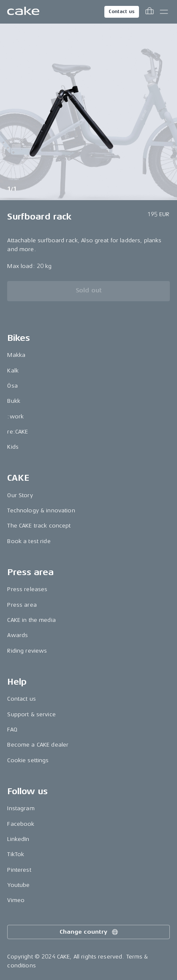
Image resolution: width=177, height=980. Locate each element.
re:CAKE (18, 432)
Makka (16, 355)
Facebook (21, 824)
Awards (18, 635)
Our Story (20, 495)
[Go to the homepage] (23, 12)
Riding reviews (27, 651)
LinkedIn (18, 839)
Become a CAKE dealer (38, 745)
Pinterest (19, 870)
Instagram (21, 808)
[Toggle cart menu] (150, 12)
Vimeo (16, 900)
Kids (13, 447)
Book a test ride (29, 541)
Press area (22, 605)
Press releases (27, 589)
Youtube (18, 885)
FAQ (12, 730)
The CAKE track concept (39, 526)
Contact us (122, 12)
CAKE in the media (31, 620)
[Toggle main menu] (164, 12)
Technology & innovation (41, 510)
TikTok (16, 854)
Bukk (14, 401)
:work (15, 416)
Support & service (31, 714)
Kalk (13, 371)
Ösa (12, 386)
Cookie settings (28, 760)
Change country (89, 932)
